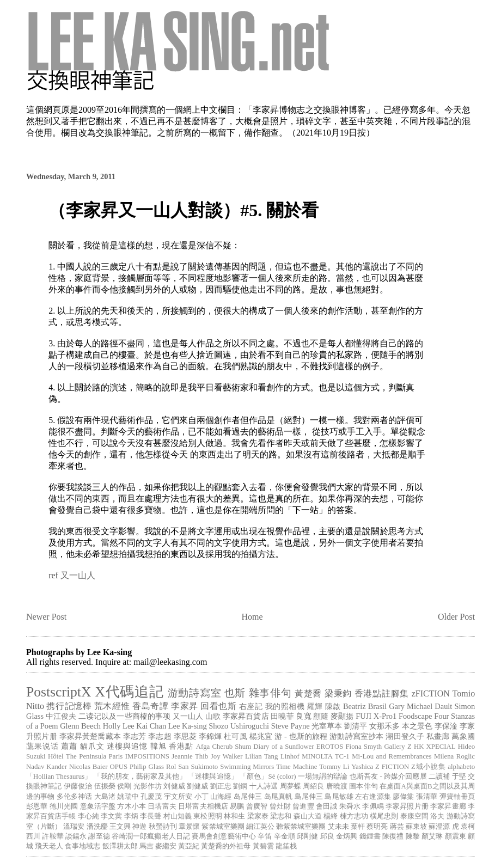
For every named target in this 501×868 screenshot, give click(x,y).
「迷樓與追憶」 (213, 777)
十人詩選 (264, 786)
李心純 (88, 816)
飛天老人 (49, 846)
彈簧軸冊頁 (457, 797)
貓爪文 (92, 746)
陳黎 (413, 836)
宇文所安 (178, 797)
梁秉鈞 (338, 693)
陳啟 (333, 706)
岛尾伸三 (248, 797)
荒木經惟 (112, 706)
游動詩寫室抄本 (356, 736)
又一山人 (78, 575)
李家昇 (185, 706)
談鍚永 (76, 836)
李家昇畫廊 (448, 806)
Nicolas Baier (88, 767)
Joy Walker (227, 756)
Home (252, 617)
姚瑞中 (128, 797)
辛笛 (265, 836)
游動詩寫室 (195, 693)
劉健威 (197, 786)
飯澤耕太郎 (120, 846)
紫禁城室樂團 (223, 827)
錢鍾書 (370, 836)
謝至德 (99, 836)
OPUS (118, 767)
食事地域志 (83, 846)
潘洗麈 (97, 827)
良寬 (303, 716)
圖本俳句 (363, 786)
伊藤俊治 (78, 786)
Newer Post (46, 617)
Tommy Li (334, 767)
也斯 (235, 693)
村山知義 (178, 816)
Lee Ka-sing (188, 726)
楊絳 (331, 816)
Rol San (178, 767)
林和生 (234, 816)
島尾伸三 (309, 797)
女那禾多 (384, 726)
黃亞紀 (189, 846)
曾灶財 (280, 806)
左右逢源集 (373, 797)
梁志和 (281, 816)
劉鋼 (240, 786)
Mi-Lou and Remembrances (392, 756)
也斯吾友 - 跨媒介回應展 (388, 777)
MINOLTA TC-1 (325, 756)
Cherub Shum (231, 747)
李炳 (131, 816)
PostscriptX (59, 692)
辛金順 (285, 836)
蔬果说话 (42, 746)
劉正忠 (221, 786)
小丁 (201, 797)
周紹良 (313, 786)
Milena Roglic (454, 756)
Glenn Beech (80, 726)
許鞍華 (53, 836)
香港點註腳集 (382, 693)
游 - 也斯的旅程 (301, 736)
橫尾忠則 (384, 816)
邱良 (327, 836)
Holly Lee (119, 726)
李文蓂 (111, 816)
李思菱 (185, 736)
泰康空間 (414, 816)
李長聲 (151, 816)
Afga (203, 747)
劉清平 (356, 726)
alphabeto (461, 767)
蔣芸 (397, 827)
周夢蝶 (291, 786)
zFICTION (431, 693)
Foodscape (416, 716)
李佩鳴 (373, 806)
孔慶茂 (151, 797)
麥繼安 (166, 846)
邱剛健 (307, 836)
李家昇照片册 (407, 806)
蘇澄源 (439, 827)
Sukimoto (204, 767)
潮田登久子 (405, 736)
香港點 (181, 746)
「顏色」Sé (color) (268, 777)
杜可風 (236, 736)
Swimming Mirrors (247, 767)
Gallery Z (398, 747)
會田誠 (326, 806)
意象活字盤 (98, 806)
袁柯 (468, 827)
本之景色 (417, 726)
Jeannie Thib (190, 756)
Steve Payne (291, 726)
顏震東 (456, 836)
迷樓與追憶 (127, 746)
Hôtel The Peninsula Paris (85, 756)
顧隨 (321, 716)
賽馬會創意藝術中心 (224, 836)
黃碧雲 (263, 846)
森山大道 (308, 816)
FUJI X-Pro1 (376, 716)
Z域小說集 (428, 767)
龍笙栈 (286, 846)
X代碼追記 (130, 692)
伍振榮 (105, 786)
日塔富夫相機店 (203, 806)
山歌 (213, 716)
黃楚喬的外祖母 (226, 846)
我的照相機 (285, 706)
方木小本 (132, 806)
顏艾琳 (432, 836)
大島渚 (105, 797)
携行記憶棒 (69, 706)
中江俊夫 (61, 716)
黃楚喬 (308, 693)
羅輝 (315, 706)
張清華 (427, 797)
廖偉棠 (403, 797)
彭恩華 (37, 806)
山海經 (221, 797)
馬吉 (146, 846)
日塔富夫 (162, 806)
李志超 (160, 736)
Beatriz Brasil (365, 706)
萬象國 (463, 736)
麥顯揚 (342, 716)
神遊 (139, 827)
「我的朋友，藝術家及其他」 (140, 777)
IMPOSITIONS (147, 756)
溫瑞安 (74, 827)
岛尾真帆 (278, 797)
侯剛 (124, 786)
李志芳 (135, 736)
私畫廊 (438, 736)
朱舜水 (350, 806)
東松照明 (207, 816)
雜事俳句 (270, 693)
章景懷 (189, 827)
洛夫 (437, 816)
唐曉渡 (337, 786)
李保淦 (446, 726)
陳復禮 (393, 836)
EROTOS (330, 747)
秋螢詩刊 (163, 827)
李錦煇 (210, 736)
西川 (33, 836)
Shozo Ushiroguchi (239, 726)
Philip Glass (147, 767)
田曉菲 (282, 716)
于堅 (459, 777)
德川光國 (64, 806)
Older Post (456, 617)
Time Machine (297, 767)
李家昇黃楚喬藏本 (90, 736)
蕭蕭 (69, 746)
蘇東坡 (416, 827)
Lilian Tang (261, 756)
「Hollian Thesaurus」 (59, 777)
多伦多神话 (75, 797)
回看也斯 (218, 706)
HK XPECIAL (435, 747)
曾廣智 (257, 806)
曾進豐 (303, 806)
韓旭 (158, 746)
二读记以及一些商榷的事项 (124, 716)
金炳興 (347, 836)
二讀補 (439, 777)
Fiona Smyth (363, 747)
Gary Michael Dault (420, 706)
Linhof (290, 756)
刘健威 (174, 786)
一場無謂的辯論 (323, 777)
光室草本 (327, 726)
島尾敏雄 (339, 797)
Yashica (362, 767)
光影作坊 (148, 786)
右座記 (251, 706)
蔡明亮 (377, 827)
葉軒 (358, 827)
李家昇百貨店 (246, 716)
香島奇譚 (150, 706)
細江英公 (260, 827)
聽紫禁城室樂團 (301, 827)
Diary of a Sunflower (283, 747)
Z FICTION (392, 767)
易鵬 (237, 806)
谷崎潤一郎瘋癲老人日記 (151, 836)
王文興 (120, 827)
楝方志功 (354, 816)
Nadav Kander (47, 767)
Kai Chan (151, 726)
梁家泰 (258, 816)
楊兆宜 (261, 736)
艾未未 (338, 827)
